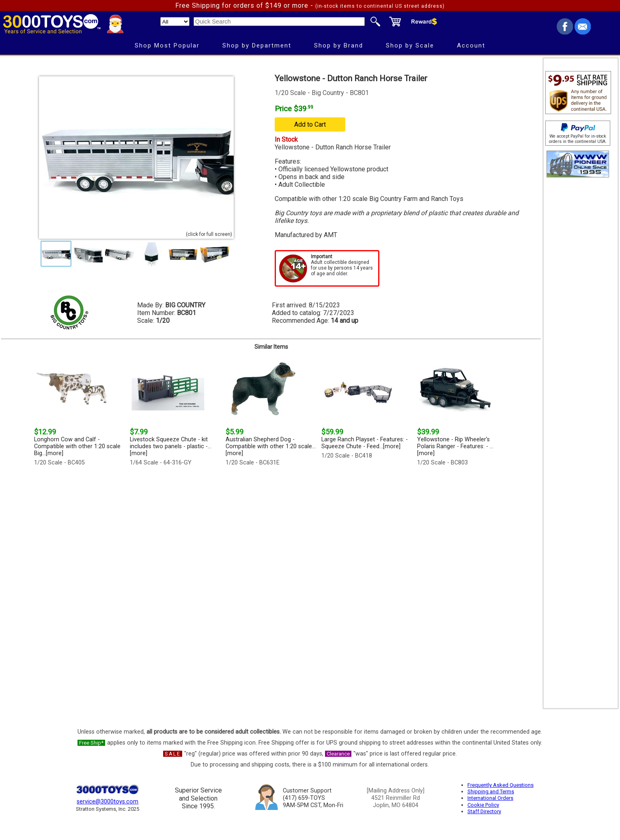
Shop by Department (257, 45)
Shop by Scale (410, 45)
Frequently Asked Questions (501, 785)
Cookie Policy (483, 805)
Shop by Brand (339, 45)
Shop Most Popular (167, 45)
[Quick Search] (279, 22)
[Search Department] (175, 22)
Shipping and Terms (491, 791)
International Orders (490, 798)
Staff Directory (484, 811)
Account (471, 45)
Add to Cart (310, 124)
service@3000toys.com (108, 802)
